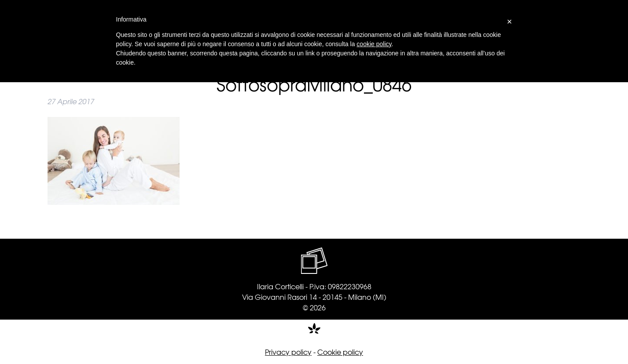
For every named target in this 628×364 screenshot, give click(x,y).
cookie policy (374, 44)
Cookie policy (340, 352)
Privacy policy (288, 352)
